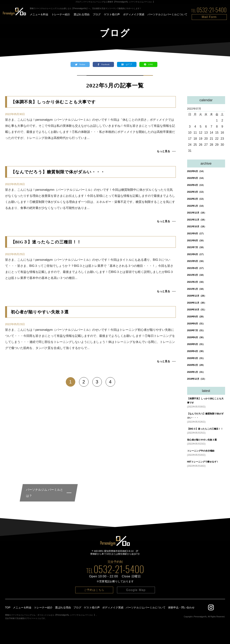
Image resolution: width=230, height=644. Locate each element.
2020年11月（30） (197, 303)
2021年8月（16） (196, 241)
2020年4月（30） (196, 351)
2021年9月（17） (196, 234)
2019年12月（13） (197, 379)
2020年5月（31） (196, 344)
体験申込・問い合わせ (181, 607)
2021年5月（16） (196, 261)
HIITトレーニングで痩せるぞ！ (203, 462)
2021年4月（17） (196, 268)
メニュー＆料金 (39, 14)
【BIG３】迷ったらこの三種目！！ (205, 429)
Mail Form (209, 17)
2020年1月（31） (196, 372)
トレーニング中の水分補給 (201, 451)
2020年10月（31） (197, 310)
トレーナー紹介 (61, 14)
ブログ (97, 14)
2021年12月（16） (197, 213)
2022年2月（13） (196, 199)
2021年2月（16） (196, 282)
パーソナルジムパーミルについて (167, 14)
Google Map (136, 590)
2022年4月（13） (196, 185)
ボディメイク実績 (134, 14)
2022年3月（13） (196, 192)
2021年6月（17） (196, 254)
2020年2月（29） (196, 365)
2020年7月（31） (196, 330)
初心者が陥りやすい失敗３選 (202, 440)
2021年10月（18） (197, 227)
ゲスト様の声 (112, 14)
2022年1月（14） (196, 206)
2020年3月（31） (196, 358)
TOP (8, 607)
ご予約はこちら (94, 590)
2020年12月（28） (197, 296)
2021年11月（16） (197, 220)
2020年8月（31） (196, 324)
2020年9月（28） (196, 317)
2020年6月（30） (196, 337)
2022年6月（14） (196, 171)
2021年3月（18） (196, 275)
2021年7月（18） (196, 247)
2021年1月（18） (196, 289)
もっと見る (163, 151)
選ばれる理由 (82, 14)
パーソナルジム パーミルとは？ (45, 493)
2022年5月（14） (196, 178)
